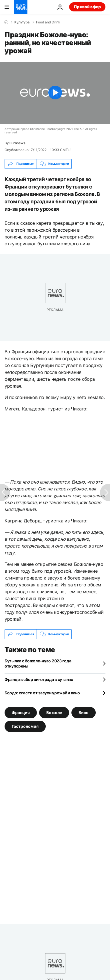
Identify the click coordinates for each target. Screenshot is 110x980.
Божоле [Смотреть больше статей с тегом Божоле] (54, 713)
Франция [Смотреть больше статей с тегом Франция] (21, 713)
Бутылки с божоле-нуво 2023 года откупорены (38, 663)
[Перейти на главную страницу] (21, 7)
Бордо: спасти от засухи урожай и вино (42, 693)
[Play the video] (55, 93)
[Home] (6, 22)
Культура (22, 22)
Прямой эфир (87, 7)
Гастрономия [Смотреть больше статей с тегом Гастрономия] (25, 726)
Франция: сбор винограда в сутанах (39, 679)
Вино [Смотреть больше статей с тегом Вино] (84, 713)
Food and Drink (48, 22)
